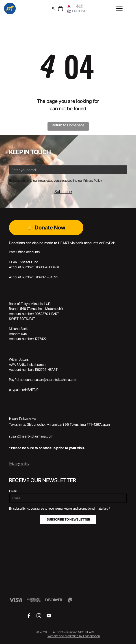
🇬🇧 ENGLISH (77, 11)
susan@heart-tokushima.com (31, 436)
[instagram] (39, 616)
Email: (13, 491)
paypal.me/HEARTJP (24, 390)
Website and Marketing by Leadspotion (74, 636)
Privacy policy (19, 464)
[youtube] (49, 616)
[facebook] (29, 616)
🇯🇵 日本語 (75, 6)
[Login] (53, 9)
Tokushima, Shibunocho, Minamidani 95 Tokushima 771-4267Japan (59, 424)
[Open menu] (119, 8)
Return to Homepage (68, 125)
